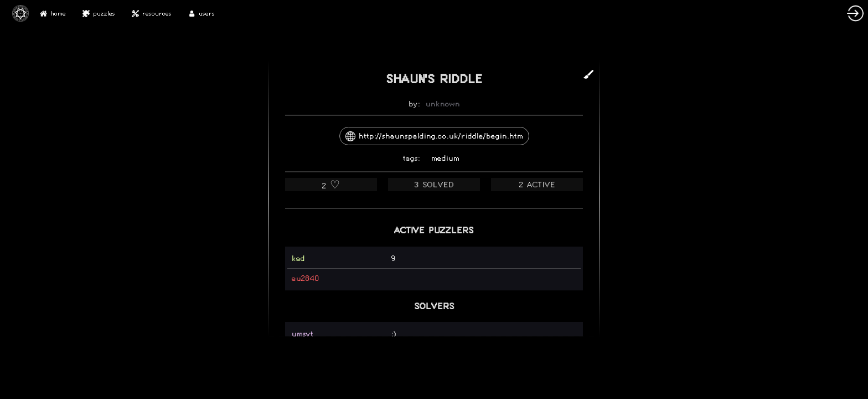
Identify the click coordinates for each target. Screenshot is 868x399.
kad (298, 259)
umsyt (303, 334)
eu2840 (306, 278)
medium (445, 158)
